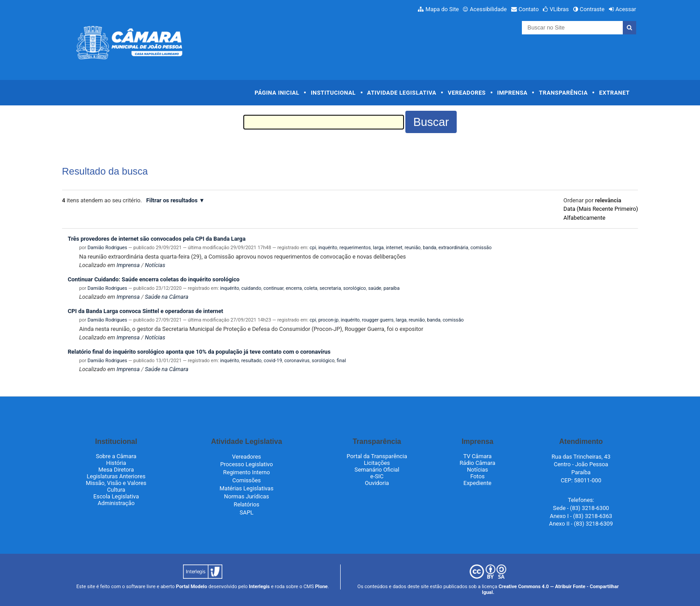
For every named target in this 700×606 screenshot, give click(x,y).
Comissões (246, 480)
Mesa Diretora (116, 470)
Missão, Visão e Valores (116, 483)
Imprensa (512, 93)
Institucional (333, 93)
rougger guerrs (378, 320)
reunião (412, 248)
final (341, 361)
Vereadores (467, 93)
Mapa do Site (442, 9)
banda (429, 248)
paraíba (392, 288)
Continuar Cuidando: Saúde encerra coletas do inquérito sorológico (154, 279)
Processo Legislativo (246, 464)
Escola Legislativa (116, 496)
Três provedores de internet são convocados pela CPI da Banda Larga (157, 239)
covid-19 (273, 361)
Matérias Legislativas (247, 488)
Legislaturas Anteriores (116, 476)
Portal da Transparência (377, 456)
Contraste (592, 9)
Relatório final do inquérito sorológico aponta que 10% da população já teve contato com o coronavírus (199, 352)
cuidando (251, 288)
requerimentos (355, 248)
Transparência (563, 93)
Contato (529, 9)
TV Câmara (478, 456)
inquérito (328, 248)
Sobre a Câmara (116, 456)
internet (394, 248)
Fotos (477, 476)
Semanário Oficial (377, 470)
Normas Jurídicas (247, 496)
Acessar (625, 9)
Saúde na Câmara (167, 297)
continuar (273, 288)
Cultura (116, 490)
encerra (294, 288)
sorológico (355, 288)
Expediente (477, 483)
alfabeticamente (584, 218)
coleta (311, 288)
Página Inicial (277, 93)
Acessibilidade (488, 9)
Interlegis (259, 587)
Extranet (614, 93)
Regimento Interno (247, 472)
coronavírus (297, 361)
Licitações (377, 463)
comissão (481, 248)
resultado (251, 361)
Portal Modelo (192, 587)
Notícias (155, 265)
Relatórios (247, 504)
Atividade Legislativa (402, 93)
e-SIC (377, 476)
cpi (313, 248)
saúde (375, 288)
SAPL (247, 512)
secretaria (330, 288)
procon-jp (329, 320)
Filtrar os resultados (172, 200)
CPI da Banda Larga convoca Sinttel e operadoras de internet (146, 311)
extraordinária (453, 248)
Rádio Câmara (477, 463)
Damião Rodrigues (107, 248)
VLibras (559, 9)
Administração (116, 503)
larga (378, 248)
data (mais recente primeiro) (601, 209)
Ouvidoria (377, 483)
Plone (321, 587)
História (116, 463)
